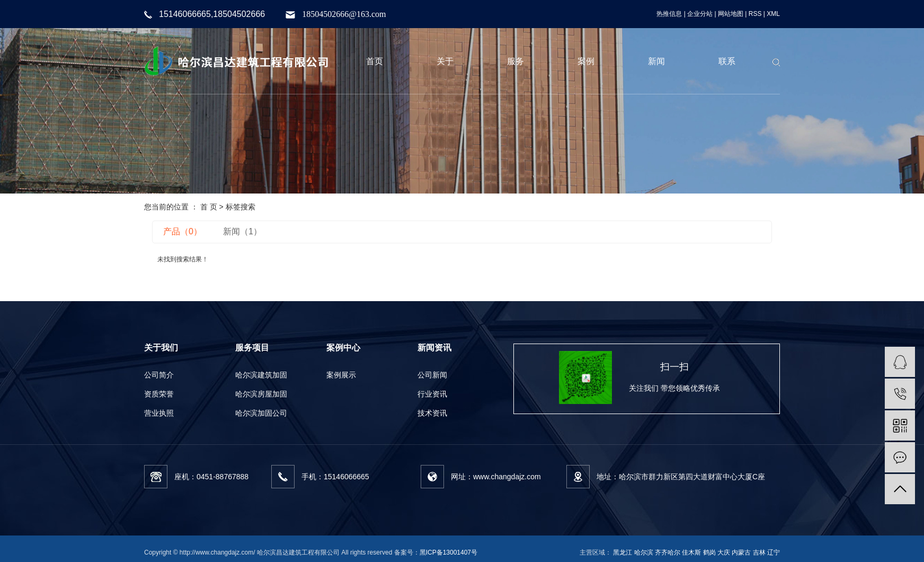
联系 (727, 61)
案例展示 (341, 375)
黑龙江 (623, 552)
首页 (375, 61)
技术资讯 (432, 413)
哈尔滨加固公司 (261, 413)
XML (773, 14)
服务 (516, 61)
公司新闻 (432, 375)
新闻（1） (242, 231)
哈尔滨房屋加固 (261, 394)
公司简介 (159, 375)
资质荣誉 (159, 394)
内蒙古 (741, 552)
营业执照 (159, 413)
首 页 (209, 207)
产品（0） (183, 231)
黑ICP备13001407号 (448, 552)
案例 (586, 61)
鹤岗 (709, 552)
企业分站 (700, 14)
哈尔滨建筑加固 (261, 375)
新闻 (656, 61)
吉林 (759, 552)
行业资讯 (432, 394)
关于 (445, 61)
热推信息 (669, 14)
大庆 (724, 552)
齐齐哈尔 (668, 552)
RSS (755, 14)
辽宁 (774, 552)
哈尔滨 (644, 552)
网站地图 (731, 14)
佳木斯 (691, 552)
